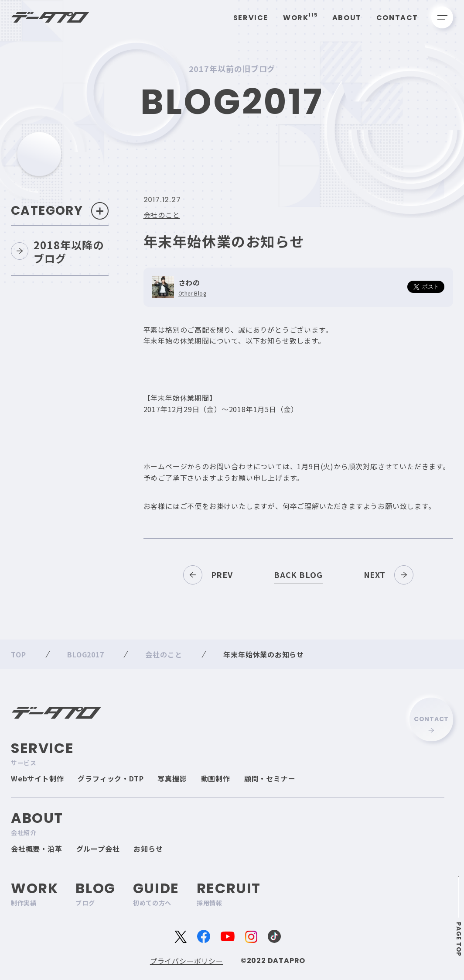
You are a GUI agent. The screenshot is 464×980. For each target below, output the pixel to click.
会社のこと (162, 215)
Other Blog (193, 293)
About (347, 18)
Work (300, 18)
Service (251, 18)
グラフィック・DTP (111, 778)
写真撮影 (172, 778)
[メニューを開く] (442, 17)
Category (60, 211)
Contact (397, 18)
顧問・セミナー (270, 778)
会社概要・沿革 (37, 849)
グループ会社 (98, 849)
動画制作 (216, 778)
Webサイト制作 (37, 778)
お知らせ (148, 849)
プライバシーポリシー (187, 961)
